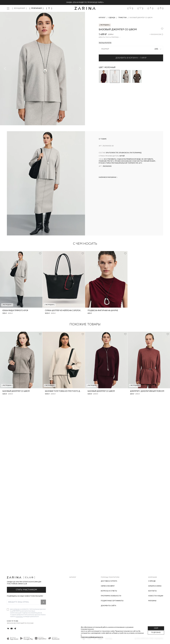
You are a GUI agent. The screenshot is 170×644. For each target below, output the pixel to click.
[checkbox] (8, 609)
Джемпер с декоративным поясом (147, 391)
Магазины (152, 601)
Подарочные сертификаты (112, 601)
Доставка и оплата (109, 581)
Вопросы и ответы (109, 591)
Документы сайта (108, 606)
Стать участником (26, 590)
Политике (19, 617)
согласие (17, 609)
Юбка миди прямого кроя (15, 311)
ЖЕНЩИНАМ (19, 8)
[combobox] (131, 49)
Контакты (152, 591)
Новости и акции (156, 596)
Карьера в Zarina (155, 586)
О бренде (152, 581)
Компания (152, 577)
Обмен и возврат (108, 586)
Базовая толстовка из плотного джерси (66, 391)
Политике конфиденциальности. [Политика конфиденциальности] (92, 637)
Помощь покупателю (110, 577)
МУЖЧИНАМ (36, 8)
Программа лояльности (111, 596)
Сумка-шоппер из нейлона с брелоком (64, 311)
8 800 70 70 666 (12, 621)
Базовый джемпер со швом (16, 391)
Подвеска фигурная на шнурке (103, 311)
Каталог (73, 577)
